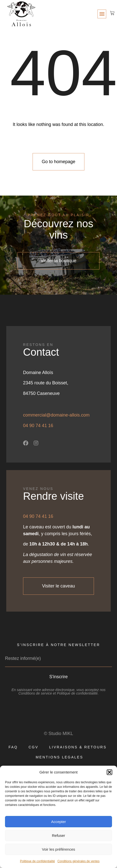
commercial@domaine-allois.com (56, 415)
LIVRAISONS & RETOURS (78, 747)
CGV (33, 747)
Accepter (58, 822)
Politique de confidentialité (37, 861)
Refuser (58, 835)
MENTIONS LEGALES (59, 757)
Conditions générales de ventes (78, 861)
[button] (109, 772)
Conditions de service (35, 693)
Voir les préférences (58, 849)
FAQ (13, 747)
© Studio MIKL (58, 734)
